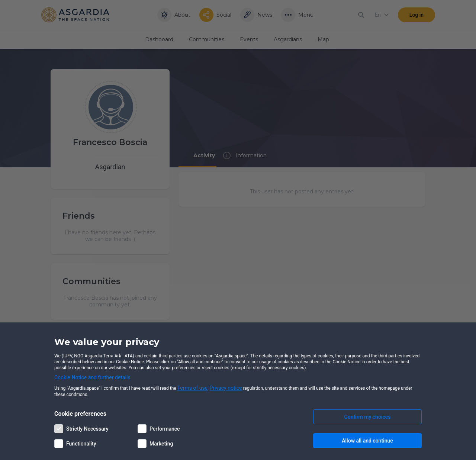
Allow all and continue (367, 441)
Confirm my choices (368, 417)
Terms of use (193, 388)
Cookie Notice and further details (92, 377)
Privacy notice (226, 388)
